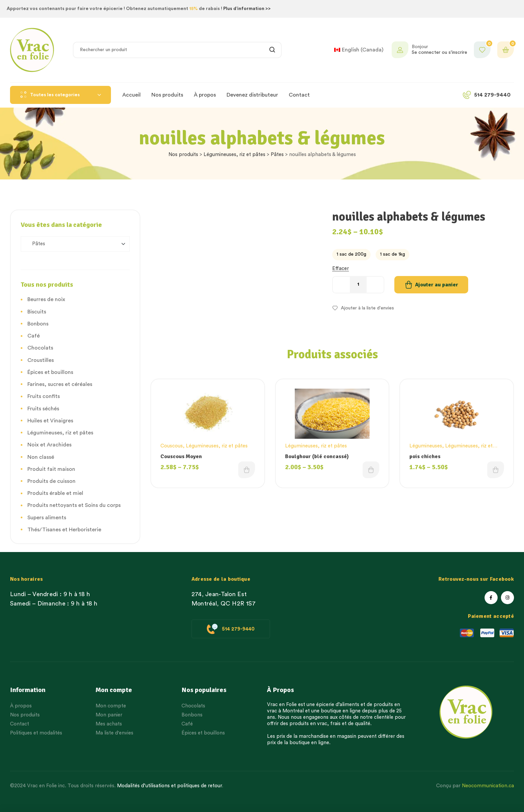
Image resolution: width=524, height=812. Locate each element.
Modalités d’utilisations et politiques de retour (169, 786)
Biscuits (37, 312)
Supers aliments (47, 518)
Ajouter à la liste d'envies (367, 308)
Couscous (172, 446)
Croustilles (41, 360)
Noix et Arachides (49, 445)
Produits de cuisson (51, 481)
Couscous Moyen (181, 456)
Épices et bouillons (50, 372)
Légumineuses (426, 446)
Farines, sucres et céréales (60, 384)
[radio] (351, 255)
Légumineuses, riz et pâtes (234, 155)
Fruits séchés (43, 409)
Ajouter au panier (437, 285)
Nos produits (183, 155)
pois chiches (425, 456)
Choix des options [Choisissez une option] (247, 470)
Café (34, 336)
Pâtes (277, 155)
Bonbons (38, 324)
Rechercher (273, 50)
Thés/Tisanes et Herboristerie (64, 530)
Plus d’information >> (247, 9)
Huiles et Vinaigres (50, 421)
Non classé (41, 457)
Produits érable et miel (55, 493)
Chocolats (40, 348)
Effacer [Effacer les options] (341, 268)
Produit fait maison (51, 469)
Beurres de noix (46, 299)
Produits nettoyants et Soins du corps (74, 505)
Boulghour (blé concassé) (317, 456)
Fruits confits (44, 396)
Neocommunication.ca (488, 786)
